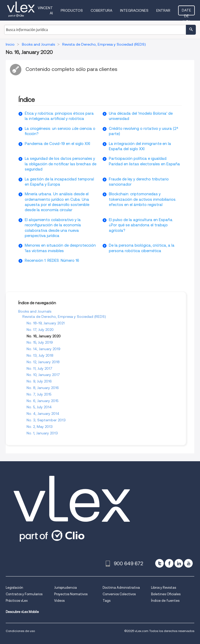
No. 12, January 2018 (43, 362)
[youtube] (188, 563)
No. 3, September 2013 (46, 420)
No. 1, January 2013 (42, 433)
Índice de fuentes (165, 601)
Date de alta (186, 12)
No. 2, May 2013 (40, 427)
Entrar (163, 10)
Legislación (14, 588)
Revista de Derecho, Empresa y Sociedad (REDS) (64, 317)
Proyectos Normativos (71, 594)
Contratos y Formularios (24, 594)
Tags (107, 601)
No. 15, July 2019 (40, 342)
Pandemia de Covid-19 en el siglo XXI (57, 144)
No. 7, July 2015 (39, 394)
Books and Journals (35, 311)
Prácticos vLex (17, 601)
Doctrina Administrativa (121, 588)
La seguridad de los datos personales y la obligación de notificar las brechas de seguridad (61, 164)
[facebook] (169, 563)
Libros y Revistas (164, 588)
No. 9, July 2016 (39, 381)
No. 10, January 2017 (43, 375)
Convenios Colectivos (119, 594)
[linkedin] (179, 563)
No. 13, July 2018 (40, 355)
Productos (72, 10)
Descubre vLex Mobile (22, 612)
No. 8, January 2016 (43, 388)
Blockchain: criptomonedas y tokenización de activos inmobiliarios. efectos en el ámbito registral (143, 199)
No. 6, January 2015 (42, 401)
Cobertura (101, 10)
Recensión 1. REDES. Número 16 (52, 260)
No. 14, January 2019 (43, 349)
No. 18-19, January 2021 (46, 323)
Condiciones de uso (20, 631)
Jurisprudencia (65, 588)
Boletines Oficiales (166, 594)
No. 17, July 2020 (40, 330)
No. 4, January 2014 (43, 414)
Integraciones (134, 10)
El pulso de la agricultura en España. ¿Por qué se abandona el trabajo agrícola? (141, 225)
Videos (59, 601)
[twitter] (160, 563)
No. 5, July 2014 (39, 407)
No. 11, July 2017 (39, 368)
